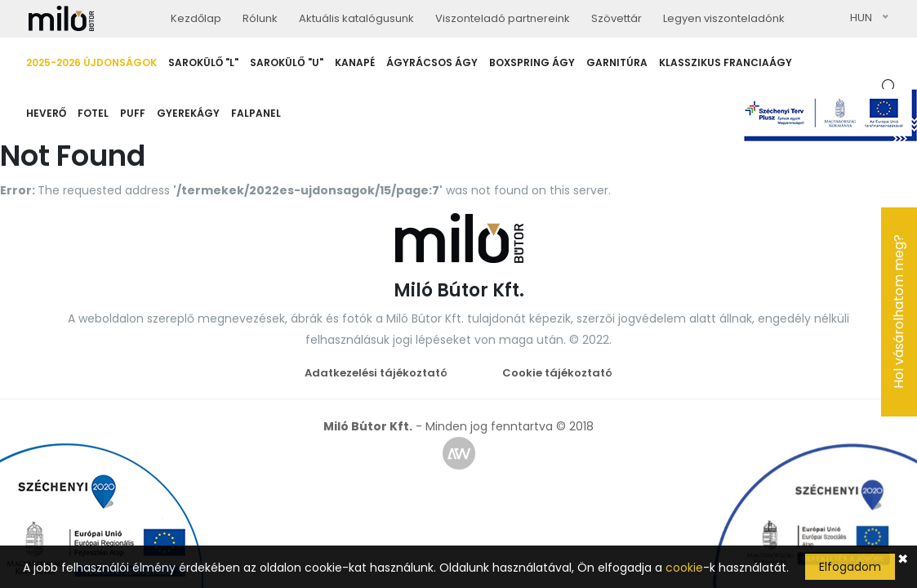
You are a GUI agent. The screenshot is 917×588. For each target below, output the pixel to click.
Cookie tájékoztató (557, 373)
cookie (684, 568)
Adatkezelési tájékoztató (376, 373)
